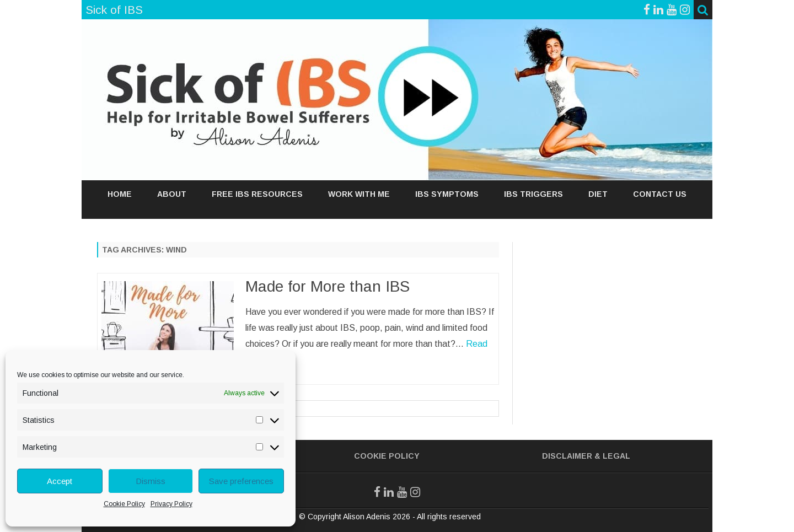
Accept (60, 481)
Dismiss (151, 481)
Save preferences (241, 481)
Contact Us (660, 194)
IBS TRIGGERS (533, 194)
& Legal (612, 456)
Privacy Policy (171, 504)
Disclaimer (567, 456)
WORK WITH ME (359, 194)
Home (120, 194)
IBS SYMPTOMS (447, 194)
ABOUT (172, 194)
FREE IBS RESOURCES (257, 194)
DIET (598, 194)
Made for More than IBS (328, 286)
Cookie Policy (124, 504)
